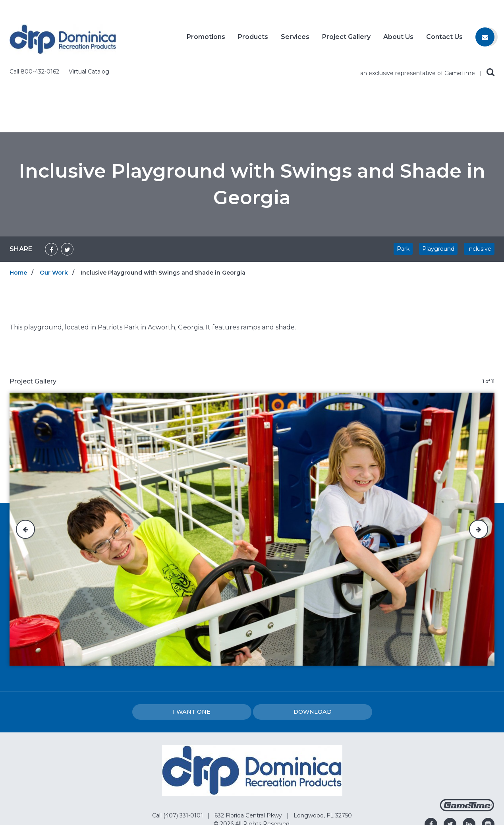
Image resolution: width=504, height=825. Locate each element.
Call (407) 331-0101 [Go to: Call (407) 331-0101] (178, 752)
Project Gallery (346, 40)
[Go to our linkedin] (469, 761)
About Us (398, 40)
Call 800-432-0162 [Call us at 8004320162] (35, 8)
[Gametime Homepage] (467, 746)
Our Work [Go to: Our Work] (54, 209)
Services (295, 40)
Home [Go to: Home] (18, 209)
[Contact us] (485, 40)
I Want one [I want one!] (192, 648)
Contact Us (444, 40)
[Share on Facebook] (51, 186)
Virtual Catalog (89, 8)
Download (313, 648)
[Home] (63, 39)
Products (253, 40)
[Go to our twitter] (450, 761)
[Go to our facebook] (431, 761)
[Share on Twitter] (67, 186)
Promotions (206, 40)
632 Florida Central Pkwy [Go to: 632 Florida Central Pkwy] (249, 752)
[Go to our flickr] (488, 761)
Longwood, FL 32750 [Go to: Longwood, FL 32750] (323, 752)
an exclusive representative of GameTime (418, 10)
